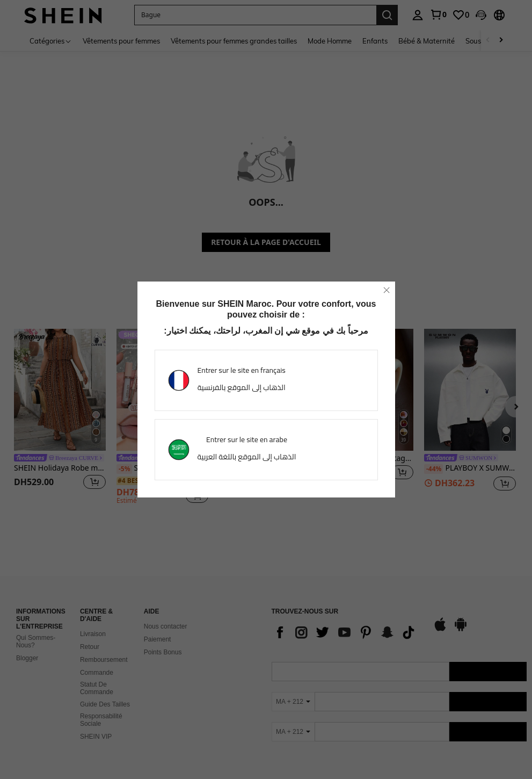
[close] (387, 290)
